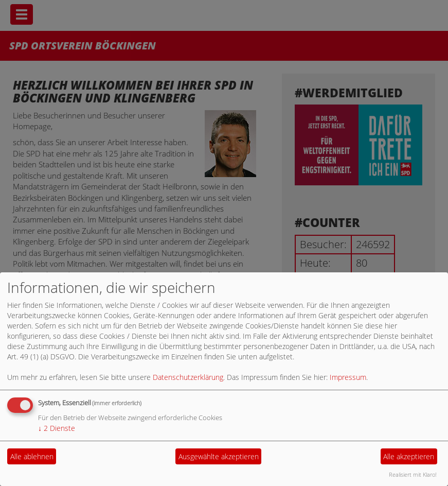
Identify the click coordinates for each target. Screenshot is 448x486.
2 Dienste (57, 428)
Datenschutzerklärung (188, 377)
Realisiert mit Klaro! (413, 474)
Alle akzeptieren (409, 456)
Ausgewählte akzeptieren (219, 456)
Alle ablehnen (32, 456)
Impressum (348, 377)
